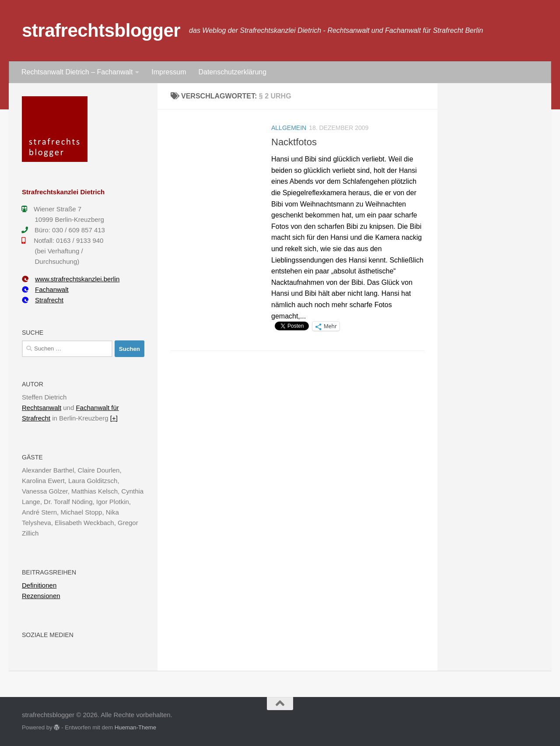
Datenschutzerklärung (232, 72)
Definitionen (39, 585)
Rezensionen (41, 596)
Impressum (169, 72)
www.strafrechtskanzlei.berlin (71, 279)
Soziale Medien (48, 635)
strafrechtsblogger (101, 30)
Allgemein (289, 128)
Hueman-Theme (135, 727)
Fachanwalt (45, 289)
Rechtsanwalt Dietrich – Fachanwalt (77, 72)
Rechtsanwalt (42, 408)
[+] (114, 418)
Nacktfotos (294, 142)
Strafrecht (43, 300)
